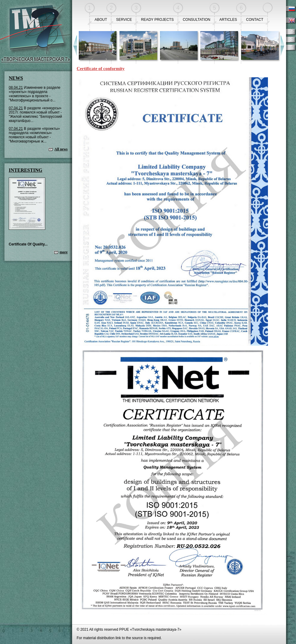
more (64, 252)
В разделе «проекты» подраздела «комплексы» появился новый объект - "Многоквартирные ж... (34, 135)
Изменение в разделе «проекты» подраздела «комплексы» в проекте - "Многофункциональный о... (35, 94)
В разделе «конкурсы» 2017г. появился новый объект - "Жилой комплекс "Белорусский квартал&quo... (35, 114)
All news (61, 149)
